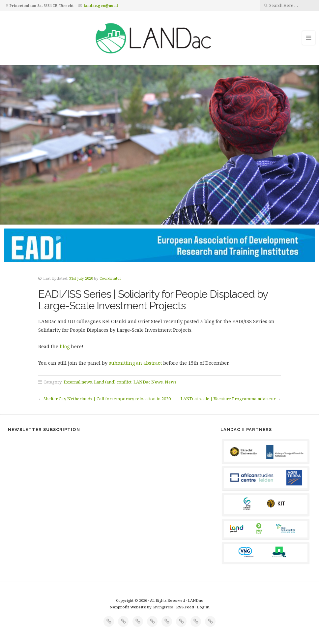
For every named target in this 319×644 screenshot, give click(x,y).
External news (78, 382)
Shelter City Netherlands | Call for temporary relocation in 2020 (107, 399)
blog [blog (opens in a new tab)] (65, 346)
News (171, 382)
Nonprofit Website (128, 607)
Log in (203, 607)
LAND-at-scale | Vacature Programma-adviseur (228, 399)
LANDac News (148, 382)
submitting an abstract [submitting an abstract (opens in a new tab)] (135, 363)
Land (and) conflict (113, 382)
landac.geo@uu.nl (101, 5)
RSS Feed (185, 607)
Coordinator (110, 278)
